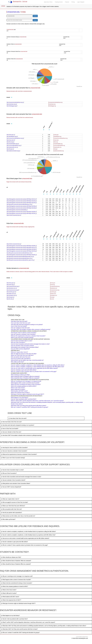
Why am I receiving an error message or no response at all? (26, 381)
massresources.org (55, 290)
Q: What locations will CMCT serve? (10, 597)
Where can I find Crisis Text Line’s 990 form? (22, 355)
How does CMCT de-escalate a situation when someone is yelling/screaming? (31, 329)
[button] (12, 97)
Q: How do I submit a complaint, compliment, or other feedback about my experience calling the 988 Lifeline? (28, 531)
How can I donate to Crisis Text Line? (20, 328)
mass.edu (56, 140)
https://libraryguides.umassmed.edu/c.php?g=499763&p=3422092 (22, 212)
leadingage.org (52, 106)
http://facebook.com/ (12, 288)
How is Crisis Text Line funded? (19, 326)
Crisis (23, 12)
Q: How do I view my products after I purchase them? (14, 619)
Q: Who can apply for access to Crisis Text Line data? (14, 502)
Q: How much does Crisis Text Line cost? (11, 422)
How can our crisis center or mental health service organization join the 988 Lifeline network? (34, 368)
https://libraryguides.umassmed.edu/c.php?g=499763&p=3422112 (22, 199)
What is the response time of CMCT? (20, 393)
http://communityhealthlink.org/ (14, 145)
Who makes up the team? (18, 362)
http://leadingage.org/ (12, 106)
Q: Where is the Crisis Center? (9, 590)
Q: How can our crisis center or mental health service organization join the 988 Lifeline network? (25, 538)
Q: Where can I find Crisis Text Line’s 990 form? (13, 506)
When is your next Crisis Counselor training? (22, 338)
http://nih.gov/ (10, 149)
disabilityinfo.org (58, 136)
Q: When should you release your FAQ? (11, 557)
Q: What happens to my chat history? (10, 615)
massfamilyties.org (58, 144)
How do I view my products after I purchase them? (24, 399)
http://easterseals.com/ (12, 147)
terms (82, 637)
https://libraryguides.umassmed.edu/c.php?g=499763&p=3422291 (22, 213)
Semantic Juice (18, 2)
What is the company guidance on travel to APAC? (24, 386)
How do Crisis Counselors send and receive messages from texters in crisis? (30, 344)
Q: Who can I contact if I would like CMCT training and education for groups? (20, 632)
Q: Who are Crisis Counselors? (9, 473)
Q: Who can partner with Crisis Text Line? (11, 509)
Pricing (73, 2)
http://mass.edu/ (11, 140)
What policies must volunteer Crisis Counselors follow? (25, 347)
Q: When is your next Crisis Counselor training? (13, 458)
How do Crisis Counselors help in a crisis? (22, 341)
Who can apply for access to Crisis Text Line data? (24, 354)
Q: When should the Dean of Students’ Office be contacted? (16, 561)
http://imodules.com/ (12, 295)
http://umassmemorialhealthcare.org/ (15, 102)
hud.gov (53, 297)
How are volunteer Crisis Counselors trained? (22, 346)
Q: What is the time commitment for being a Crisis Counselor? (17, 583)
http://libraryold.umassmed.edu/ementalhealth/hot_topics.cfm (21, 260)
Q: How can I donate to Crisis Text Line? (11, 432)
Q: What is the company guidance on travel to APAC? (14, 586)
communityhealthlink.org (60, 145)
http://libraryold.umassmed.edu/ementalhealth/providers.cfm (20, 257)
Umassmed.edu (13, 12)
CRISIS (3, 6)
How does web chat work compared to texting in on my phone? (27, 325)
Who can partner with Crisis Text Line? (21, 357)
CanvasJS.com (79, 86)
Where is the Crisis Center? (18, 388)
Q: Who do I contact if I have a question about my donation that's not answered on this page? (24, 545)
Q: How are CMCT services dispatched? (11, 487)
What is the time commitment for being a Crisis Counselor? (26, 384)
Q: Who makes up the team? (8, 519)
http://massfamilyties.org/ (13, 144)
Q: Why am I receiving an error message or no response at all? (17, 576)
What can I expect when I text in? (19, 352)
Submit (35, 16)
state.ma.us (53, 294)
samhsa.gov (53, 292)
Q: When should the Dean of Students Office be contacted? (16, 564)
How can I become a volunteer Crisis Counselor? (23, 334)
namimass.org (52, 104)
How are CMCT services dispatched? (20, 349)
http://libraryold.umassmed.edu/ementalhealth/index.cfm (20, 204)
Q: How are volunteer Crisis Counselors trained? (13, 480)
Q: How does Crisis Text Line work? (18, 418)
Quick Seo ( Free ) (48, 2)
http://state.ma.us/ (11, 294)
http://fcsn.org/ (10, 142)
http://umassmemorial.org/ (13, 286)
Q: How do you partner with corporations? (11, 513)
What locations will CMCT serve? (19, 391)
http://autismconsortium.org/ (13, 151)
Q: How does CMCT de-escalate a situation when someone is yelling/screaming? (21, 435)
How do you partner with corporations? (21, 359)
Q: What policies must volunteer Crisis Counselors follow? (16, 483)
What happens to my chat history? (20, 397)
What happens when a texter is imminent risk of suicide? (25, 383)
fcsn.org (56, 142)
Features (67, 2)
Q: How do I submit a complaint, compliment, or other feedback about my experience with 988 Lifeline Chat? (28, 535)
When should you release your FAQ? (20, 375)
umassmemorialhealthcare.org (56, 102)
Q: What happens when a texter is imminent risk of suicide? (16, 580)
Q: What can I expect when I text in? (10, 499)
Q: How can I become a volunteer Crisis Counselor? (14, 451)
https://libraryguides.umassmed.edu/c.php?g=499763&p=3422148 (22, 203)
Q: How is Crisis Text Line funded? (10, 429)
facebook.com (54, 288)
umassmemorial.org (55, 286)
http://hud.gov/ (10, 297)
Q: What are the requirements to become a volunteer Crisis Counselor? (19, 454)
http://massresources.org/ (13, 290)
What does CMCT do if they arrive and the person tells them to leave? (29, 406)
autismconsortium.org (59, 151)
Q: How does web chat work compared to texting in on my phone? (18, 425)
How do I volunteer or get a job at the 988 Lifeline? (24, 370)
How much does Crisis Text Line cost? (21, 323)
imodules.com (54, 295)
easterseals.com (58, 147)
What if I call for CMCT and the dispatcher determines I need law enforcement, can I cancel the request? (37, 401)
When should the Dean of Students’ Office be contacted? (25, 376)
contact (78, 637)
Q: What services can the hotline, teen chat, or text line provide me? (18, 516)
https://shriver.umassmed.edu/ (14, 215)
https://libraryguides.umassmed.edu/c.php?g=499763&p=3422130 (22, 201)
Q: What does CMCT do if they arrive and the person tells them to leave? (19, 629)
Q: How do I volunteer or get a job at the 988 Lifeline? (14, 542)
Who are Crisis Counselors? (18, 342)
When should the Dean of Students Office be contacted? (25, 378)
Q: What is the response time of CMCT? (11, 600)
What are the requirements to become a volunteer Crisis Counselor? (28, 336)
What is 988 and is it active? (18, 389)
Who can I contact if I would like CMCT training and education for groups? (30, 407)
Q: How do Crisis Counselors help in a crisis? (12, 470)
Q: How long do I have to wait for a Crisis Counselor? (14, 448)
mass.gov (56, 135)
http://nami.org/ (11, 285)
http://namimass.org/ (12, 104)
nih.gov (56, 149)
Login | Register (81, 2)
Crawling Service (59, 2)
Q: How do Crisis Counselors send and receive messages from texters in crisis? (21, 477)
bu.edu (52, 299)
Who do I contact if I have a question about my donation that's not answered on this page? (34, 372)
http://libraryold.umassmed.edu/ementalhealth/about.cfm (20, 258)
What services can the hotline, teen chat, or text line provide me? (27, 360)
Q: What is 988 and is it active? (9, 593)
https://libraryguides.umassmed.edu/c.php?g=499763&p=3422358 (22, 206)
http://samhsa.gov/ (11, 292)
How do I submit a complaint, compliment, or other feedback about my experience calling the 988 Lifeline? (38, 365)
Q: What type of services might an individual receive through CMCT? (18, 603)
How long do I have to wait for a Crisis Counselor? (24, 333)
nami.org (53, 285)
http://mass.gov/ (11, 135)
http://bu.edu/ (10, 299)
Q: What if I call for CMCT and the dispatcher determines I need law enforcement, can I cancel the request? (28, 622)
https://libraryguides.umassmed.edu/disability (17, 210)
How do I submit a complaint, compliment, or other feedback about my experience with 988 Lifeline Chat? (38, 367)
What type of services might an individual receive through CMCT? (28, 394)
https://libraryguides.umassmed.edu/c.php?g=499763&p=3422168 (22, 208)
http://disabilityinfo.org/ (12, 136)
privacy (86, 637)
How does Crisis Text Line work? (19, 321)
